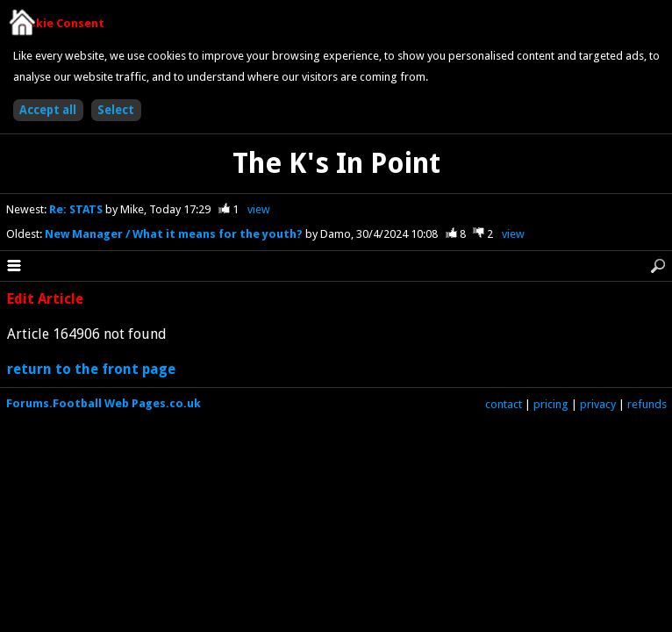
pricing (551, 404)
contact (504, 404)
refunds (647, 404)
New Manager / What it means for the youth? (175, 234)
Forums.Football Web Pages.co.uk (104, 403)
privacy (598, 404)
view (259, 209)
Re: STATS (77, 209)
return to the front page (91, 369)
